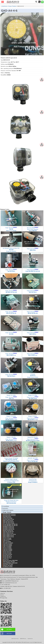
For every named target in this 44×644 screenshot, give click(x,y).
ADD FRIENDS (9, 629)
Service (2, 595)
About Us (3, 593)
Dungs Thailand (12, 6)
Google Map (4, 598)
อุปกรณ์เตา (6, 508)
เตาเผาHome (4, 6)
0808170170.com (23, 639)
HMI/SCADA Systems (8, 510)
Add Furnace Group (15, 639)
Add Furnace (9, 633)
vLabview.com (30, 639)
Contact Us (3, 596)
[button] (36, 2)
